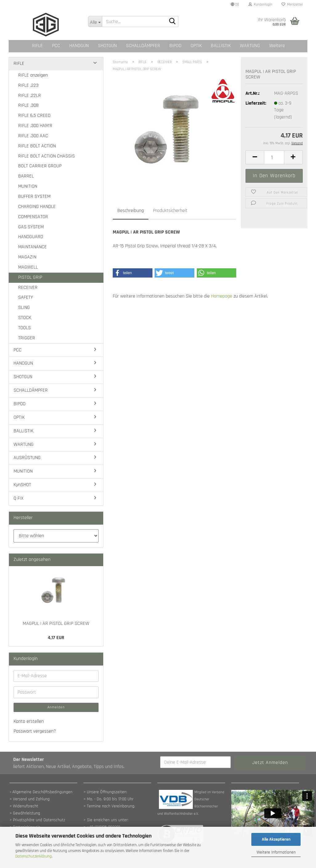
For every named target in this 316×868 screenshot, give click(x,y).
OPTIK (196, 46)
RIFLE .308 (28, 105)
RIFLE (37, 46)
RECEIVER (28, 288)
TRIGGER (27, 338)
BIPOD (175, 46)
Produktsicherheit (170, 211)
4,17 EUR (56, 638)
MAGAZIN (27, 257)
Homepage (222, 296)
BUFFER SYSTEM (34, 196)
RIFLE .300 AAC (33, 136)
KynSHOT (22, 485)
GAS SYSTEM (31, 227)
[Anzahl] (274, 157)
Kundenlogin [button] (260, 4)
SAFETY (26, 297)
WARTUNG (250, 46)
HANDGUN (79, 46)
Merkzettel (292, 4)
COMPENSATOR (33, 217)
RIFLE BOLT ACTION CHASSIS (47, 156)
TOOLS (24, 328)
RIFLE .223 (28, 85)
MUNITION (28, 186)
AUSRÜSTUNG (27, 458)
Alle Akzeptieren (276, 839)
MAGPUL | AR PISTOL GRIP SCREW (56, 624)
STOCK (25, 318)
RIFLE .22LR (30, 96)
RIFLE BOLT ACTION (37, 146)
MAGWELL (28, 267)
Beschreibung (131, 211)
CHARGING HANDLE (37, 207)
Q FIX (18, 498)
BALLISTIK (221, 46)
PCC (56, 46)
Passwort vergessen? (35, 731)
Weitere (277, 46)
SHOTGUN (107, 46)
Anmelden (56, 707)
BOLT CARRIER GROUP (40, 166)
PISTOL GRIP (30, 277)
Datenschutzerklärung (34, 856)
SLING (24, 308)
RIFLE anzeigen (33, 75)
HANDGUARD (31, 237)
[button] (235, 5)
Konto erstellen (29, 721)
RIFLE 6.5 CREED (34, 116)
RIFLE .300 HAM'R (35, 126)
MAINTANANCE (32, 247)
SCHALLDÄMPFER (143, 46)
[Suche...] (95, 22)
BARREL (26, 176)
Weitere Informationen (276, 852)
